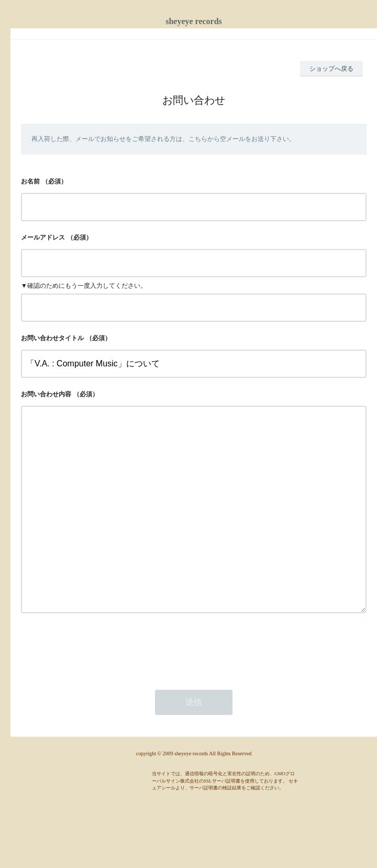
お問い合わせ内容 (46, 394)
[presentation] (101, 690)
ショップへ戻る (331, 69)
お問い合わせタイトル (52, 338)
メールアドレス (43, 237)
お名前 (30, 181)
